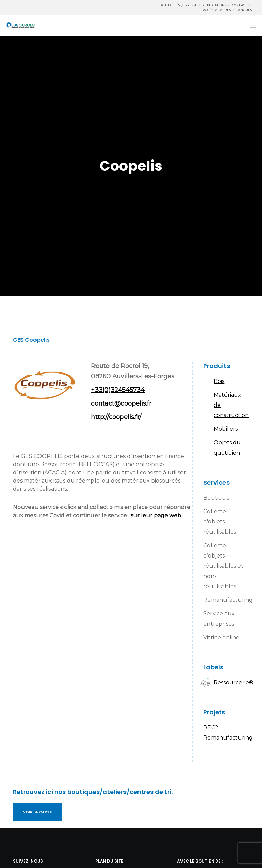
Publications (215, 5)
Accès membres (217, 10)
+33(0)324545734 (118, 390)
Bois (219, 381)
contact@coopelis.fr (121, 403)
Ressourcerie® (234, 682)
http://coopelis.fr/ (116, 417)
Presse (191, 5)
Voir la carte (37, 812)
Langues (244, 10)
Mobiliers (226, 429)
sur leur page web (156, 515)
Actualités (170, 5)
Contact (240, 5)
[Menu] (251, 26)
